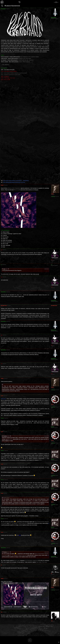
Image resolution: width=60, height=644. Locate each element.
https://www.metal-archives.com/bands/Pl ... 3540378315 (16, 181)
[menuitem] (59, 633)
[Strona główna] (2, 2)
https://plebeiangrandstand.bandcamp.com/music (14, 182)
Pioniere (5, 436)
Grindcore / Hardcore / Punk (46, 627)
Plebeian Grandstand (12, 6)
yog (4, 269)
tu (49, 523)
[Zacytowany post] (9, 269)
